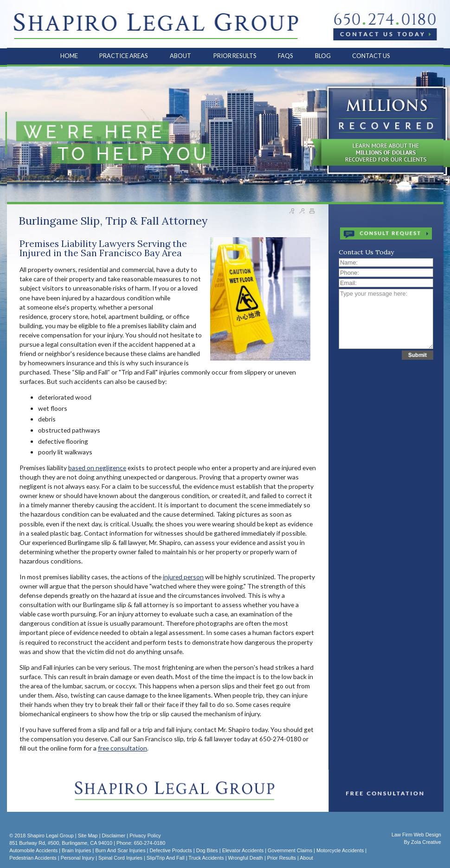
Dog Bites (207, 850)
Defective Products (170, 850)
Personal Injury (78, 858)
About (306, 858)
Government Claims (290, 850)
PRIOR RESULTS (235, 56)
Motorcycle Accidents (340, 850)
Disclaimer (113, 836)
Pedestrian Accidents (33, 858)
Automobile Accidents (33, 850)
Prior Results (282, 858)
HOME (69, 56)
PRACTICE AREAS (124, 56)
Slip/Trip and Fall (166, 858)
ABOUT (181, 56)
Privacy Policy (145, 836)
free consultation (122, 748)
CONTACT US (371, 56)
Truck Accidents (206, 858)
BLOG (323, 56)
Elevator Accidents (243, 850)
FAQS (286, 56)
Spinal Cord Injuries (120, 858)
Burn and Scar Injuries (120, 850)
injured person (183, 577)
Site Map (88, 836)
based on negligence (97, 468)
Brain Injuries (76, 850)
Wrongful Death (246, 858)
